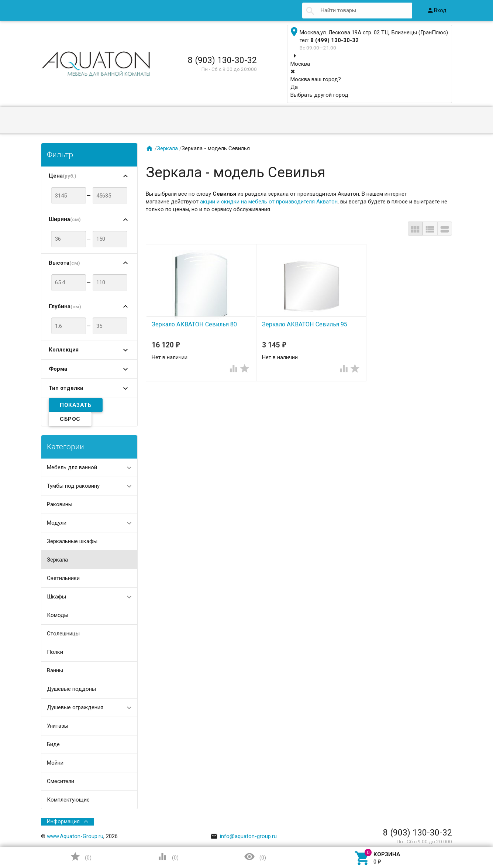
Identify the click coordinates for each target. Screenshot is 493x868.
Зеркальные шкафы (72, 541)
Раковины (60, 504)
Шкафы (56, 597)
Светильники (63, 578)
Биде (53, 744)
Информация (63, 821)
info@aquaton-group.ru (244, 836)
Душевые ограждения (75, 707)
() (81, 857)
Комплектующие (68, 800)
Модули (57, 523)
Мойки (55, 763)
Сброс (70, 419)
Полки (55, 652)
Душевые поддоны (71, 689)
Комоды (58, 615)
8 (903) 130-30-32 (222, 60)
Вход (437, 10)
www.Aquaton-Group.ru (75, 836)
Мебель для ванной (72, 467)
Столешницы (63, 634)
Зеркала (57, 560)
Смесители (61, 781)
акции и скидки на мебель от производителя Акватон (269, 202)
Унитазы (58, 726)
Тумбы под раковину (73, 486)
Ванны (55, 670)
